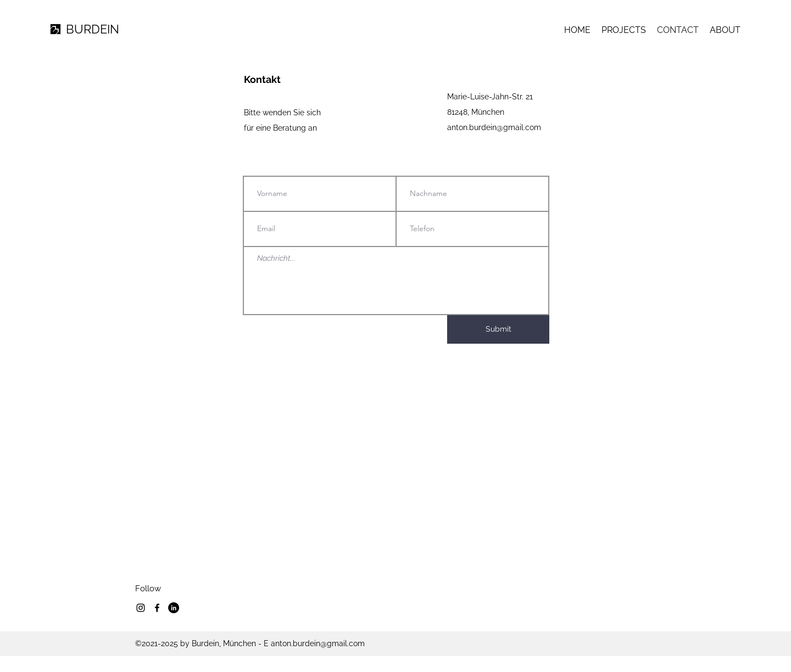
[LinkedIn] (174, 608)
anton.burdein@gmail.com (494, 127)
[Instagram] (141, 608)
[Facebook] (157, 608)
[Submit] (498, 329)
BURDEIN (93, 29)
